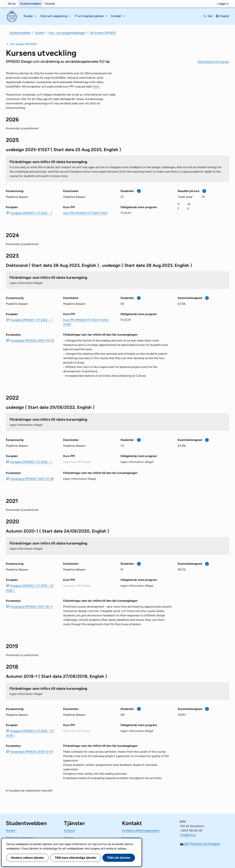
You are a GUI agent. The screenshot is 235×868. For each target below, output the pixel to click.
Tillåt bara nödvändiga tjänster (76, 858)
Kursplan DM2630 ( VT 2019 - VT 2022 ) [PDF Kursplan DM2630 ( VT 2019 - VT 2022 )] (30, 588)
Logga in (223, 4)
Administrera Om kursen (213, 62)
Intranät (50, 4)
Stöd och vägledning (19, 838)
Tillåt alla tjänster (119, 858)
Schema (69, 830)
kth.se (12, 4)
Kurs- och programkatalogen (67, 33)
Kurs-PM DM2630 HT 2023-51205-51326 (86, 322)
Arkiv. (97, 86)
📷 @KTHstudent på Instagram (200, 844)
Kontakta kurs (131, 838)
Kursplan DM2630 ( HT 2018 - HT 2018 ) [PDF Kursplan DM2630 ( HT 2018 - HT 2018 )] (30, 733)
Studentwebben (30, 4)
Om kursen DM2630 (103, 33)
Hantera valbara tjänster (27, 858)
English (224, 16)
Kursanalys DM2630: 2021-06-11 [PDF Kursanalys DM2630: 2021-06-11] (31, 607)
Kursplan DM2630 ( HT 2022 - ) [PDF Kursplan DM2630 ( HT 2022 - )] (31, 213)
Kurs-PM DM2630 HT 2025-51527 (85, 213)
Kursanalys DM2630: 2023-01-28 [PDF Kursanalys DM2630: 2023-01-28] (32, 479)
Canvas (69, 838)
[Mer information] (139, 191)
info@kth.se (188, 835)
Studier (40, 33)
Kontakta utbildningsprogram (141, 830)
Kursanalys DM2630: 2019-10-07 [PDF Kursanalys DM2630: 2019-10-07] (32, 752)
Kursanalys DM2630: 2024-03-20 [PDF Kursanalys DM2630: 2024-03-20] (32, 340)
